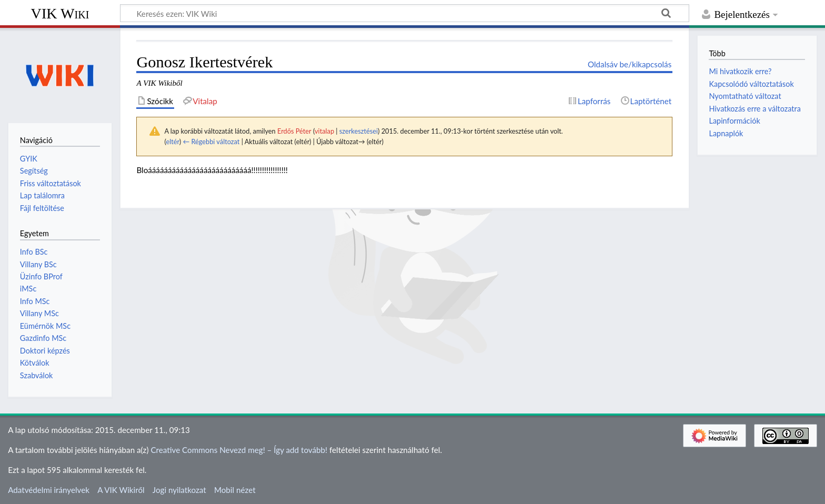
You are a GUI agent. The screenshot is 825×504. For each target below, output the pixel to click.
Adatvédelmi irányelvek (49, 490)
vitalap (324, 131)
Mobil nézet (235, 490)
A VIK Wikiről (121, 490)
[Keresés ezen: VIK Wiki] (405, 13)
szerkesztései (359, 131)
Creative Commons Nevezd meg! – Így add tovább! (239, 450)
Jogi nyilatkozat (179, 490)
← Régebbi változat (211, 142)
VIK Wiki (60, 13)
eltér (172, 142)
